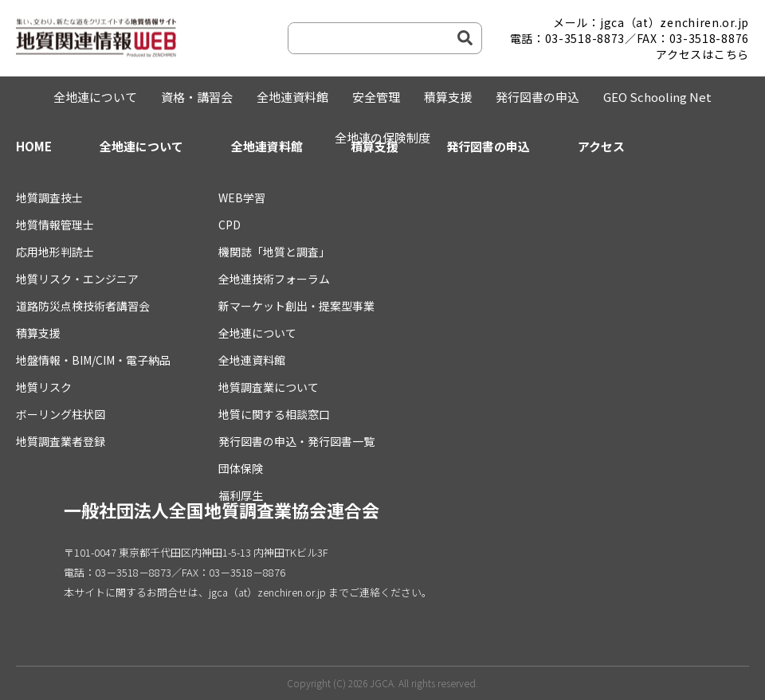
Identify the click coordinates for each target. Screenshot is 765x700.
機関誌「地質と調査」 (274, 252)
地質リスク (44, 387)
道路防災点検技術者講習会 (83, 306)
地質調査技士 (49, 197)
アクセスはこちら (702, 54)
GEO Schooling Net (657, 97)
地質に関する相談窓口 (274, 414)
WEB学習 (242, 197)
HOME (34, 146)
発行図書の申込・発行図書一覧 (296, 441)
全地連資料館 (292, 97)
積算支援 (448, 97)
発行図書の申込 (537, 97)
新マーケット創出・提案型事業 (296, 306)
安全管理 (376, 97)
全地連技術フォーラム (274, 279)
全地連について (95, 97)
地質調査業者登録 (61, 441)
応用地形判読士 (55, 252)
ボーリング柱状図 (61, 414)
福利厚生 (241, 495)
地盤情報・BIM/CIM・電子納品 (93, 360)
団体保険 (241, 468)
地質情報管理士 (55, 225)
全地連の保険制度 (382, 137)
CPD (229, 225)
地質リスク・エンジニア (77, 279)
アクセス (601, 146)
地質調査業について (269, 387)
